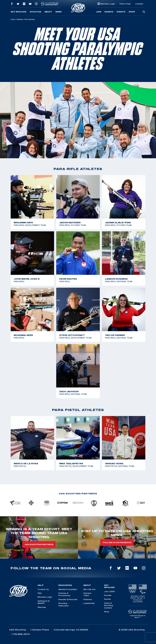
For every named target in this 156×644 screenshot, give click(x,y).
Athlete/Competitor (68, 589)
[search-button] (144, 12)
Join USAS (109, 591)
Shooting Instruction (64, 604)
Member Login (108, 4)
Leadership (89, 603)
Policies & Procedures (64, 594)
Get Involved (19, 12)
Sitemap (42, 607)
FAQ (40, 593)
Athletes (35, 12)
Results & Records (68, 599)
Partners (88, 599)
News (59, 12)
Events (121, 12)
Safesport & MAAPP (44, 602)
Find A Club (125, 4)
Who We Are (89, 589)
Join (99, 12)
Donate (109, 12)
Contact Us (43, 589)
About (48, 12)
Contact (139, 4)
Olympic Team (87, 594)
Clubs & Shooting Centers (108, 605)
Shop (132, 12)
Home (13, 19)
